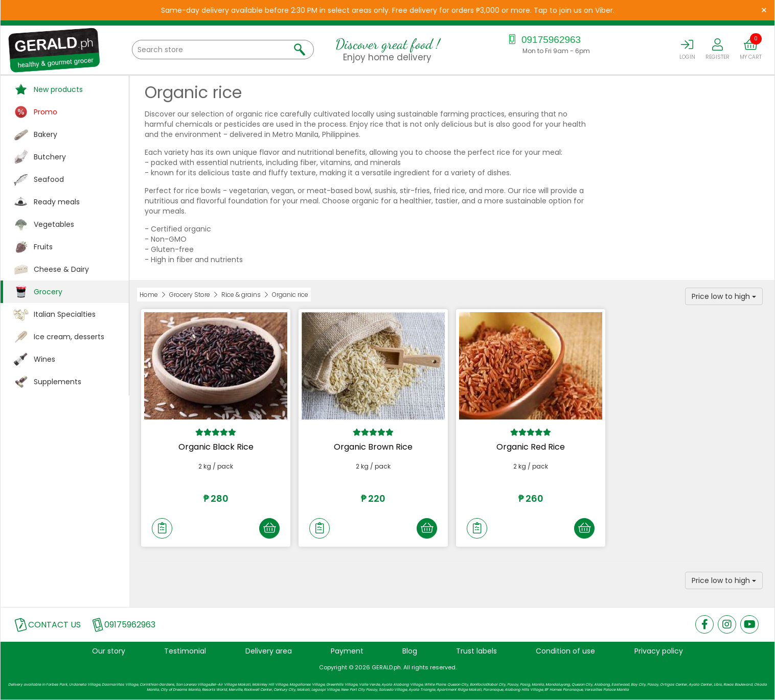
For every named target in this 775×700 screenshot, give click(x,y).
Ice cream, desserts (69, 337)
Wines (44, 359)
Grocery (48, 292)
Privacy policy (659, 651)
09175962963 (544, 40)
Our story (109, 651)
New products (58, 89)
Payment (347, 651)
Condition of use (565, 651)
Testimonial (185, 651)
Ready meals (57, 202)
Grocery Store (190, 295)
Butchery (50, 157)
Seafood (49, 179)
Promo (45, 112)
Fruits (43, 247)
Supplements (58, 382)
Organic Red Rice (531, 447)
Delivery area (269, 651)
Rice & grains (241, 295)
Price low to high (724, 296)
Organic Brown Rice (373, 447)
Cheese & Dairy (61, 269)
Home (149, 295)
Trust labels (476, 651)
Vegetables (54, 224)
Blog (410, 651)
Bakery (45, 134)
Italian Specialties (65, 314)
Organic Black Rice (216, 447)
